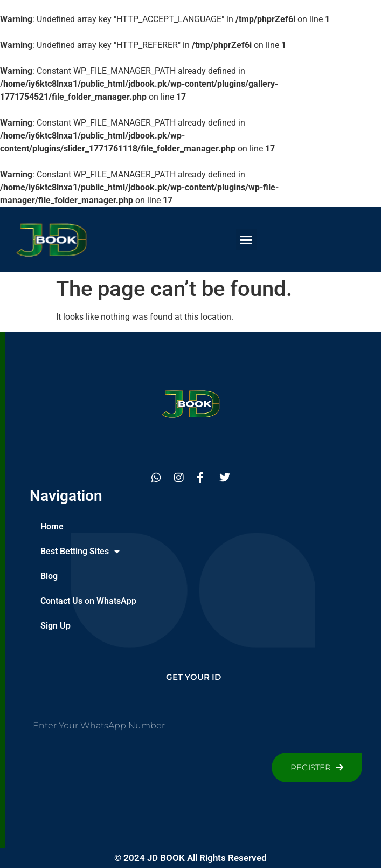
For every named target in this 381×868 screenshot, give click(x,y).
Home (52, 526)
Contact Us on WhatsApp (88, 601)
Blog (49, 576)
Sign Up (56, 626)
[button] (246, 239)
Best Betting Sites (80, 552)
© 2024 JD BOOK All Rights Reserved (190, 858)
